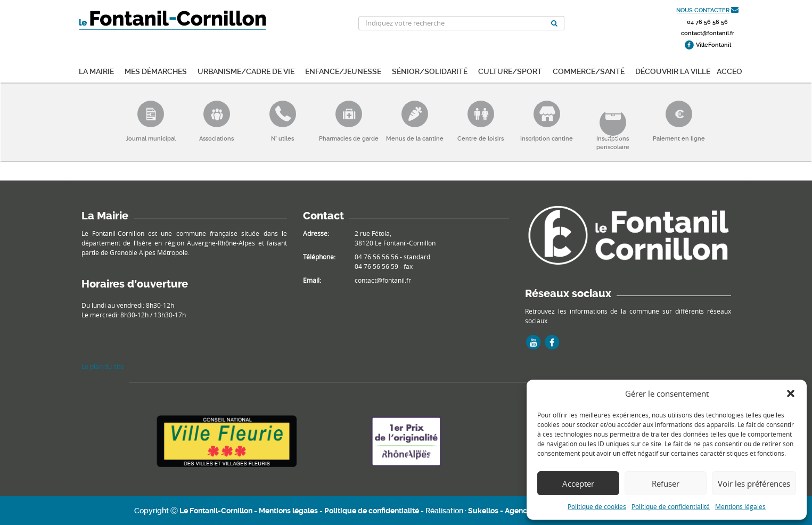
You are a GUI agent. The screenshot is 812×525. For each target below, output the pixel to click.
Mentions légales (740, 506)
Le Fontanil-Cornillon (216, 511)
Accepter (578, 483)
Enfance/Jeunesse (343, 71)
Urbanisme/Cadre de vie (246, 71)
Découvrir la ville (673, 71)
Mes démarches (156, 71)
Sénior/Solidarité (430, 71)
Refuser (666, 483)
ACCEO (729, 71)
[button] (791, 393)
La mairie (96, 71)
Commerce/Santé (589, 71)
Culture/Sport (510, 71)
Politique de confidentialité (671, 506)
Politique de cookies (597, 506)
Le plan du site (103, 366)
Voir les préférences (754, 483)
